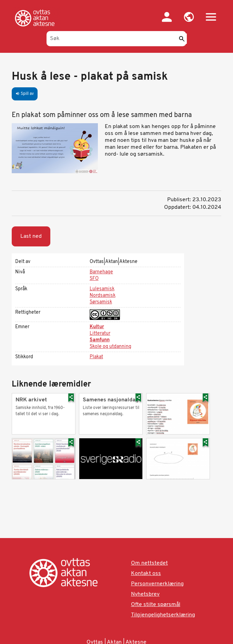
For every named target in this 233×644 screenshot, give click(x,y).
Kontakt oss (146, 574)
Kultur (97, 327)
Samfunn (100, 340)
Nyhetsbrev (145, 594)
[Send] (182, 39)
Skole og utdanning (110, 347)
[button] (189, 17)
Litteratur (100, 334)
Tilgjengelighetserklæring (163, 615)
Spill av (25, 94)
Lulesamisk (102, 289)
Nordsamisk (103, 296)
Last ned (31, 236)
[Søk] (116, 39)
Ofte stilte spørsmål (156, 605)
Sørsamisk (101, 302)
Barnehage (101, 272)
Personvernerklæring (157, 584)
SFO (94, 279)
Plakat (96, 357)
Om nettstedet (149, 563)
